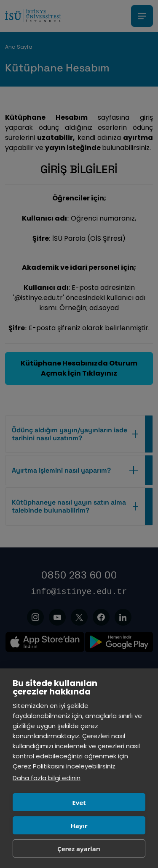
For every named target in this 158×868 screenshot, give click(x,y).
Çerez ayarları (79, 849)
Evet (79, 802)
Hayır (79, 826)
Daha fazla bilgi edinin (47, 778)
